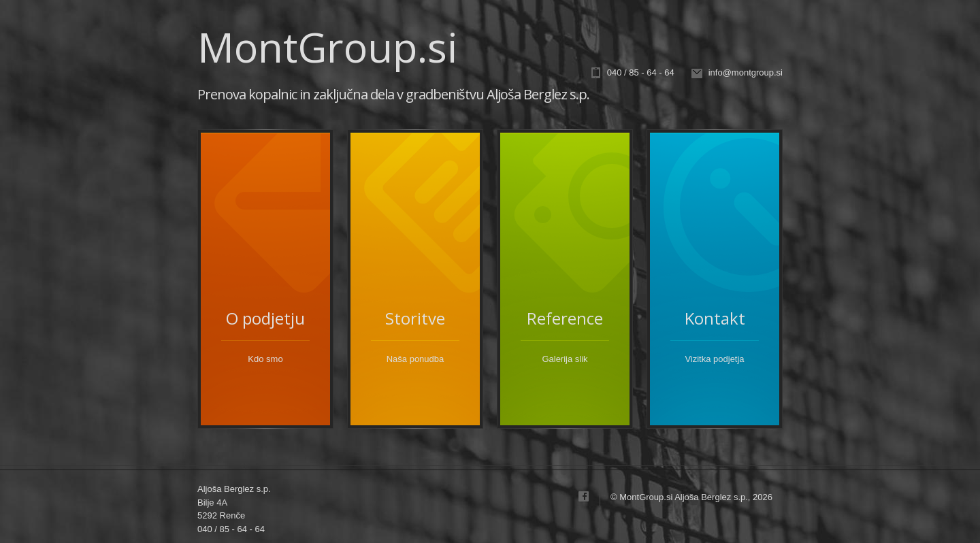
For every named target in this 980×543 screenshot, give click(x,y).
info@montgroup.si (746, 72)
